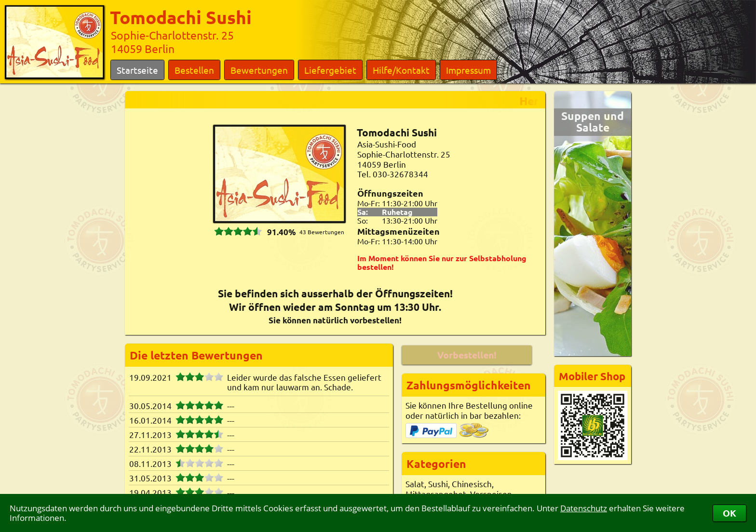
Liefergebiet (330, 70)
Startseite (137, 70)
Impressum (468, 70)
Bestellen (194, 70)
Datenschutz (584, 508)
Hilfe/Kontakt (401, 70)
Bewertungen (259, 70)
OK (729, 513)
